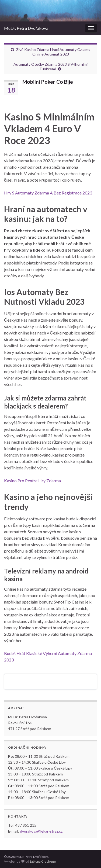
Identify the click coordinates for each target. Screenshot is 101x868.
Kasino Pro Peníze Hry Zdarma (32, 481)
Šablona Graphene (43, 861)
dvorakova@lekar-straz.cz (41, 831)
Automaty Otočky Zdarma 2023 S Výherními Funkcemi (50, 67)
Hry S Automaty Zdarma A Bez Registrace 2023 (48, 193)
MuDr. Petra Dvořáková (26, 28)
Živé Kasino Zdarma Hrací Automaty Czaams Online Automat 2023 (53, 52)
